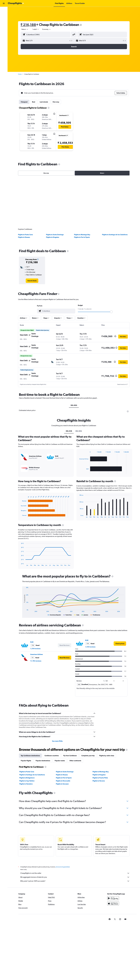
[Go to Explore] (4, 24)
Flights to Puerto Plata (100, 778)
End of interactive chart (20, 516)
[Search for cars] (4, 19)
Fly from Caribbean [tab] (70, 756)
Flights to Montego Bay (82, 235)
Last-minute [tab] (44, 102)
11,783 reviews (36, 661)
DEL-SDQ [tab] (74, 405)
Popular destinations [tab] (43, 761)
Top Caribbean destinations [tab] (30, 756)
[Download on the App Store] (113, 903)
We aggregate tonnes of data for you (75, 877)
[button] (4, 3)
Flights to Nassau (24, 237)
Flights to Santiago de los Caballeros (115, 235)
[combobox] (25, 29)
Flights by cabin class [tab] (107, 756)
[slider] (111, 312)
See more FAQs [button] (57, 741)
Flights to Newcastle (63, 781)
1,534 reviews (35, 649)
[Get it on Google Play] (113, 898)
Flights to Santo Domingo (55, 235)
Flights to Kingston (53, 237)
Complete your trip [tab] (88, 756)
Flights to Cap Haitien (27, 781)
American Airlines (37, 654)
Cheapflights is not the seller (75, 873)
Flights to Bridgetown (27, 778)
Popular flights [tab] (26, 761)
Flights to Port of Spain (82, 237)
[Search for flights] (4, 10)
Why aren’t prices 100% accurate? (75, 881)
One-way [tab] (56, 102)
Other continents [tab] (75, 761)
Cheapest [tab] (24, 102)
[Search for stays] (4, 15)
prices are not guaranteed (63, 867)
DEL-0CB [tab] (69, 431)
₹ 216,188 (28, 25)
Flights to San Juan (62, 784)
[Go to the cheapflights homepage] (16, 3)
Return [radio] (102, 173)
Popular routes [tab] (60, 761)
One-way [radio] (46, 173)
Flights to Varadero (26, 784)
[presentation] (81, 25)
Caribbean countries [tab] (52, 756)
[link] (32, 281)
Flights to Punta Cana (25, 235)
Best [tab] (34, 102)
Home (20, 74)
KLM (32, 642)
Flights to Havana (99, 781)
